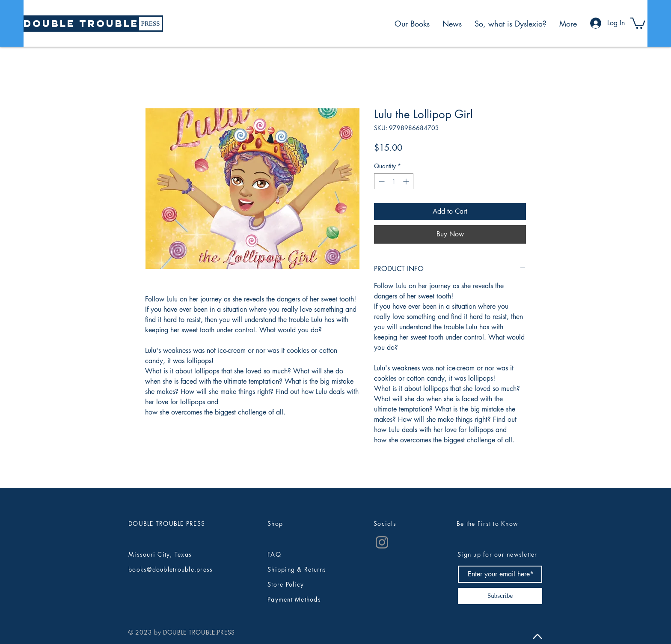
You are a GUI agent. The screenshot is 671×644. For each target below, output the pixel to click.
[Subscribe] (500, 596)
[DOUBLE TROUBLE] (81, 24)
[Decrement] (381, 181)
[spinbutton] (394, 181)
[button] (638, 22)
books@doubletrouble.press (171, 569)
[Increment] (407, 181)
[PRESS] (150, 24)
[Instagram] (382, 542)
